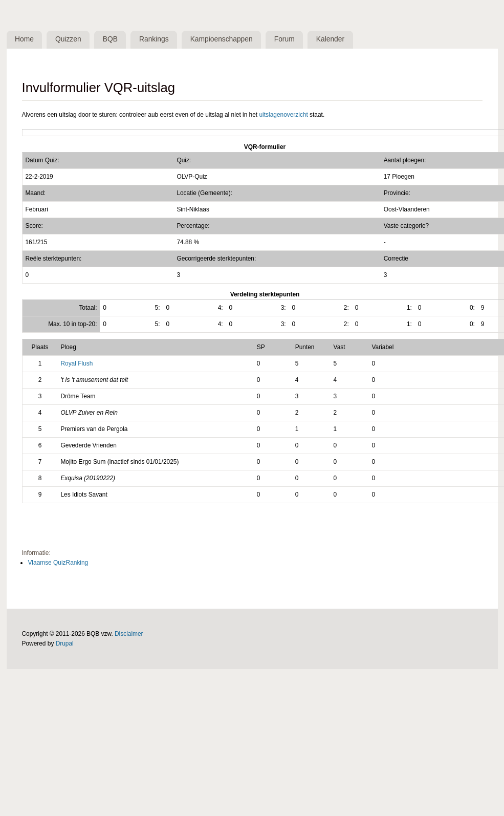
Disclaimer (129, 634)
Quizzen (68, 39)
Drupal (65, 643)
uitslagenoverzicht (283, 115)
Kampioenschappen (222, 39)
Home (24, 39)
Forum (284, 39)
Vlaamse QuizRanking (58, 563)
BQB (110, 39)
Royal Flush (76, 363)
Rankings (154, 39)
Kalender (330, 39)
